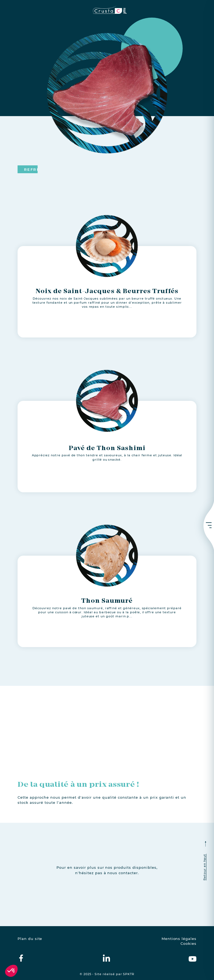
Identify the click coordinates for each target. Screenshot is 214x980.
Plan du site (30, 939)
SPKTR (129, 974)
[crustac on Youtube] (193, 958)
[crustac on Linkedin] (106, 958)
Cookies (188, 944)
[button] (11, 971)
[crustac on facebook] (21, 958)
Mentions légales (179, 939)
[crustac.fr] (107, 10)
